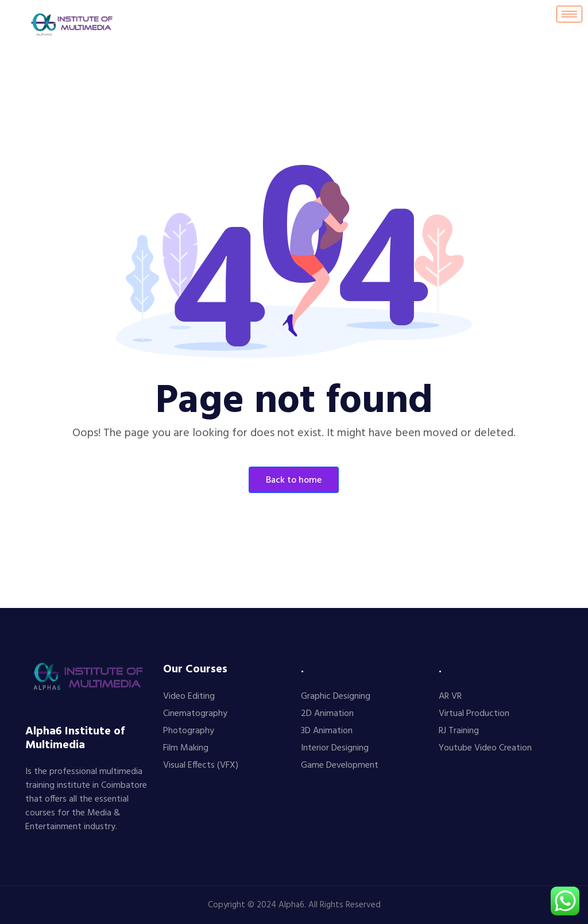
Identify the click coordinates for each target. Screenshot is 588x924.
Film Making (186, 748)
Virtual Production (474, 714)
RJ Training (459, 731)
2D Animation (327, 714)
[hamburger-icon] (569, 14)
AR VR (450, 696)
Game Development (340, 765)
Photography (189, 731)
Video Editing (189, 696)
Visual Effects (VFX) (201, 765)
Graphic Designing (336, 696)
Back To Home (294, 480)
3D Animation (327, 731)
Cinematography (195, 714)
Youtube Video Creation (485, 748)
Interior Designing (335, 748)
